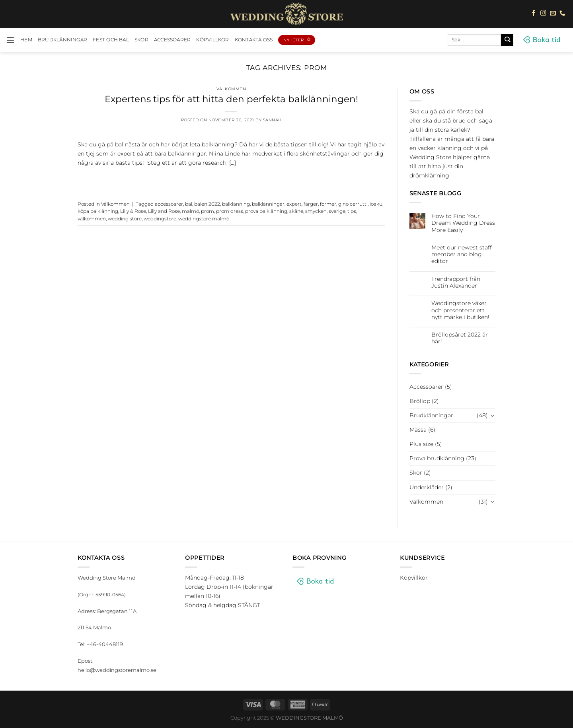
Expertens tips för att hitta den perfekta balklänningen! (231, 99)
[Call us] (562, 14)
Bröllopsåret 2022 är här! (460, 338)
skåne (296, 211)
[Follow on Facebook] (534, 14)
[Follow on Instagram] (543, 14)
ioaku (376, 204)
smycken (316, 211)
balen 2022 (207, 204)
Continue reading (231, 179)
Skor (141, 40)
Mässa (418, 430)
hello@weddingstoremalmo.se (117, 670)
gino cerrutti (353, 204)
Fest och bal (111, 40)
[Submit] (507, 40)
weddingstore (160, 219)
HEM (26, 40)
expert (294, 204)
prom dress (230, 211)
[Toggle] (493, 416)
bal (189, 204)
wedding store (125, 219)
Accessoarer (172, 40)
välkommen (92, 219)
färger (311, 204)
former (328, 204)
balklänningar (268, 204)
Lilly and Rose (164, 211)
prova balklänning (266, 211)
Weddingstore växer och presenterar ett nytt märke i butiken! (460, 310)
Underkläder (427, 487)
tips (352, 211)
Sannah (272, 120)
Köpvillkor (212, 40)
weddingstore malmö (204, 219)
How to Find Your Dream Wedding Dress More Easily (463, 223)
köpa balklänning (98, 211)
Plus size (421, 444)
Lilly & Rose (133, 211)
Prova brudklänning (437, 458)
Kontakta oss (254, 40)
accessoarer (169, 204)
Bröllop (420, 401)
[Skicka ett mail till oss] (553, 14)
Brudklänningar (62, 40)
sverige (337, 211)
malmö (190, 211)
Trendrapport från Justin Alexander (456, 282)
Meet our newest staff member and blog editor (462, 255)
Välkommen (231, 89)
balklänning (236, 204)
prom (208, 211)
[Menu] (10, 40)
